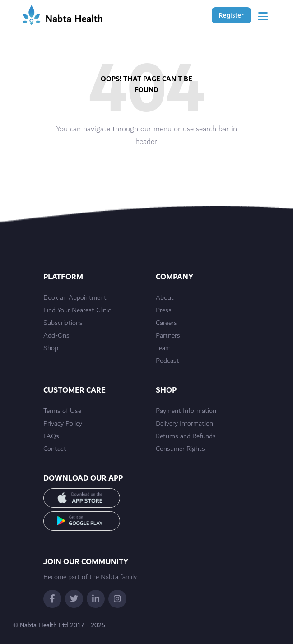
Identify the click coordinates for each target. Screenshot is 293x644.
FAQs (51, 436)
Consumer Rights (180, 449)
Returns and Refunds (186, 436)
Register (231, 15)
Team (163, 348)
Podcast (167, 361)
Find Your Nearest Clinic (77, 310)
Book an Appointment (75, 298)
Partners (168, 336)
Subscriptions (63, 323)
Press (164, 310)
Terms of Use (62, 411)
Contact (55, 449)
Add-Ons (56, 336)
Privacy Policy (63, 424)
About (165, 298)
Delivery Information (184, 424)
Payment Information (186, 411)
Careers (166, 323)
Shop (51, 348)
